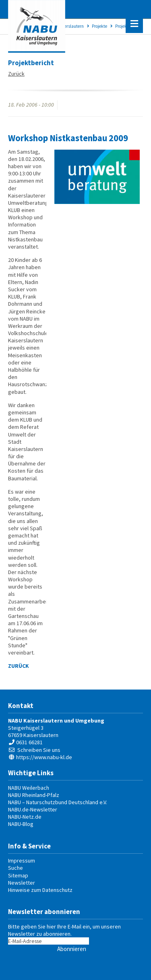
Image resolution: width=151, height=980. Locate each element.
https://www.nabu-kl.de (44, 757)
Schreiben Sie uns (39, 750)
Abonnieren (72, 949)
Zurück (16, 74)
